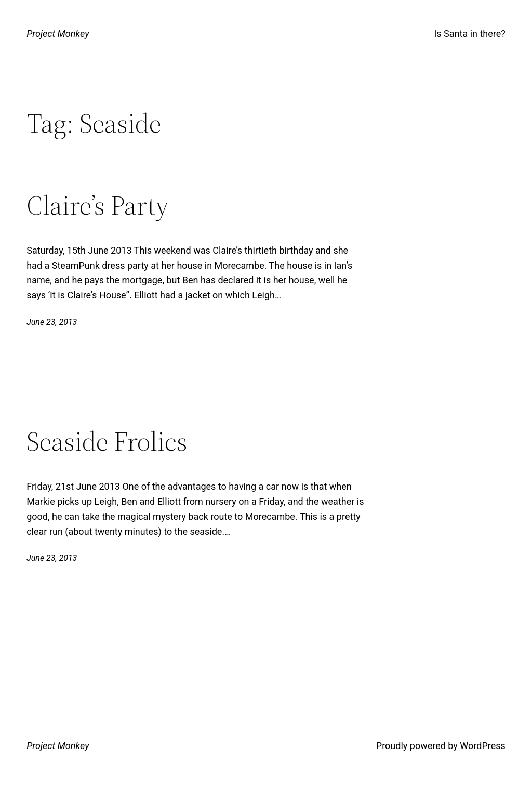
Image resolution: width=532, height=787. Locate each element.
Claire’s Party (98, 205)
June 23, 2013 (52, 322)
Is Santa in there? (469, 34)
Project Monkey (58, 34)
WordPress (482, 746)
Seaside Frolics (107, 441)
